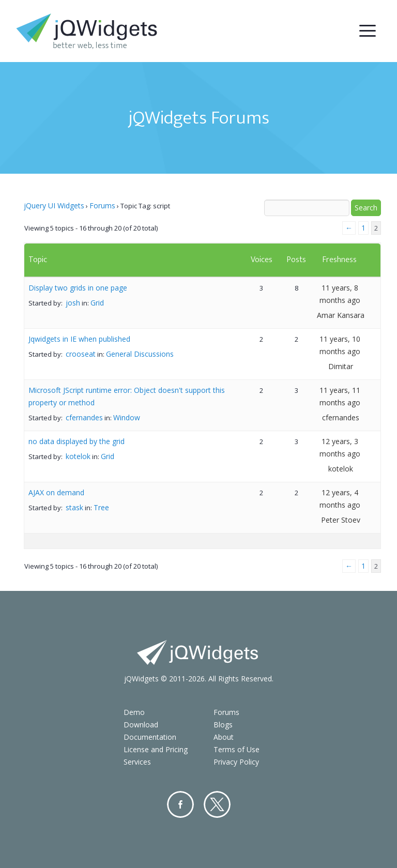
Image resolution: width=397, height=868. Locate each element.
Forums (102, 205)
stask (74, 507)
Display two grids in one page (78, 288)
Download (141, 725)
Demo (134, 712)
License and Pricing (156, 749)
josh (73, 303)
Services (137, 762)
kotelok (78, 456)
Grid (97, 303)
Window (127, 417)
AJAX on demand (56, 492)
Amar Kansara (341, 315)
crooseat (81, 354)
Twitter (217, 804)
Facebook (180, 804)
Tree (101, 507)
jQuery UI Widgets (54, 205)
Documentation (150, 737)
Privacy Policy (236, 762)
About (224, 737)
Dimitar (341, 366)
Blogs (223, 725)
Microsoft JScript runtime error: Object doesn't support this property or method (127, 396)
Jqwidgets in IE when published (79, 339)
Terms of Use (236, 749)
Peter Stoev (341, 520)
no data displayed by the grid (77, 441)
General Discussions (140, 354)
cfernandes (84, 417)
